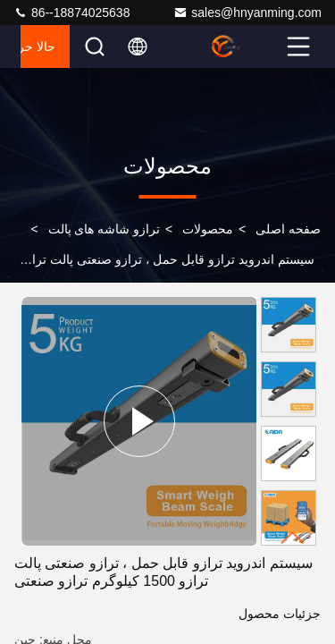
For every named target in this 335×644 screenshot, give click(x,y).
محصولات (208, 229)
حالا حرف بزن (38, 47)
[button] (293, 538)
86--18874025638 (71, 13)
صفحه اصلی (288, 229)
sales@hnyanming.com (247, 13)
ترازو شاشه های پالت (105, 229)
